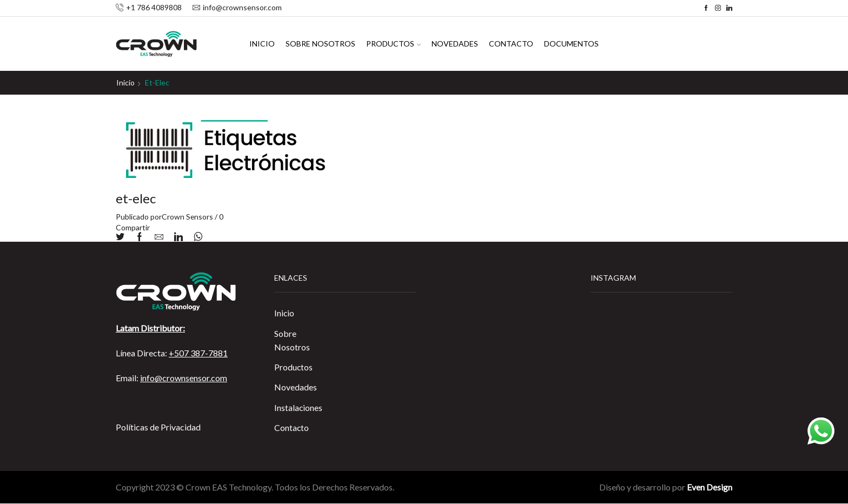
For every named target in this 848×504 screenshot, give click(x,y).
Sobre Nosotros (320, 44)
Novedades (455, 44)
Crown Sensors (188, 217)
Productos (393, 44)
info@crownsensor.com (184, 378)
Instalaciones (299, 408)
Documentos (571, 44)
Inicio (262, 44)
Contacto (511, 44)
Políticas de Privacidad (158, 427)
